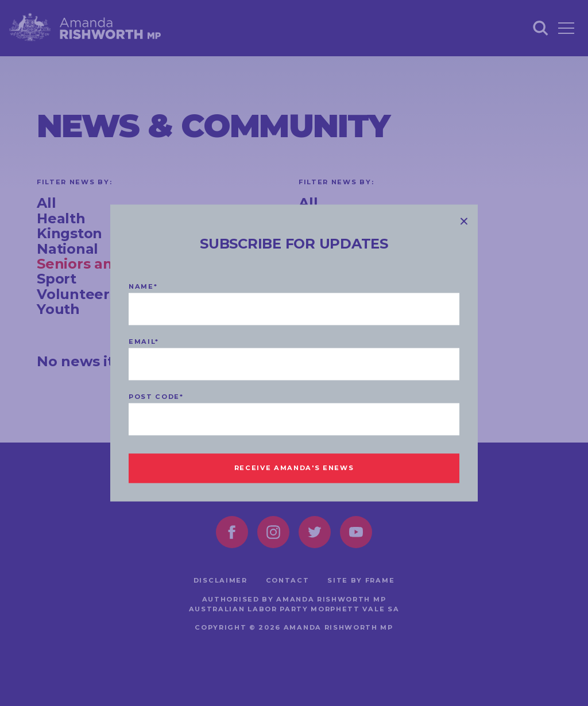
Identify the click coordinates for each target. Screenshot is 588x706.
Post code (156, 397)
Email (144, 342)
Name (143, 287)
